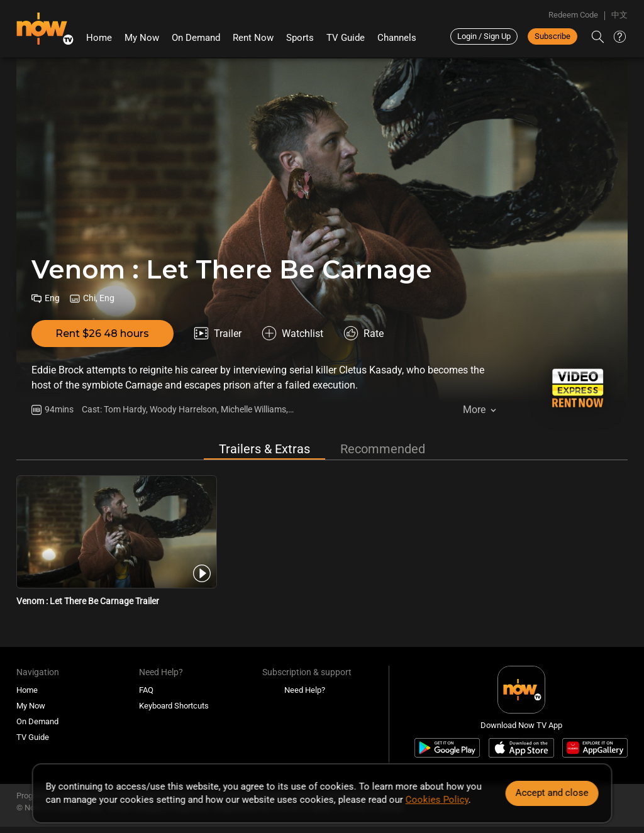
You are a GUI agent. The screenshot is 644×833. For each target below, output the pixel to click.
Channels (397, 38)
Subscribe (552, 36)
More (474, 410)
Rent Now (253, 38)
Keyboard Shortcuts (174, 706)
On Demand (196, 38)
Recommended (383, 449)
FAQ (146, 690)
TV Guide (346, 38)
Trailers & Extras (264, 449)
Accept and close (552, 793)
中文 (619, 15)
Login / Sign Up (484, 36)
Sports (300, 38)
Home (99, 38)
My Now (142, 38)
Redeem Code (573, 15)
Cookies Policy (437, 800)
